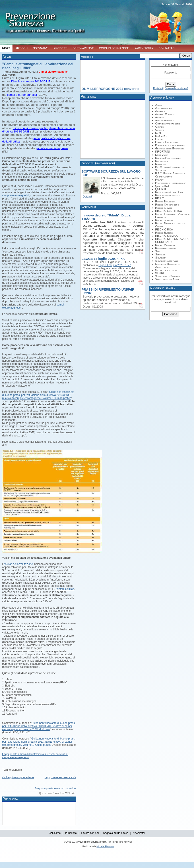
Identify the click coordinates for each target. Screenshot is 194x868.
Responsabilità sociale (167, 195)
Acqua (159, 105)
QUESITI (161, 189)
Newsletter (139, 833)
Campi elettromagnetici (54, 72)
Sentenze (160, 255)
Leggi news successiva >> (60, 777)
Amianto (160, 117)
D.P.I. (158, 133)
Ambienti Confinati (165, 114)
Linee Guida (162, 155)
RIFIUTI (160, 198)
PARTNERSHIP (144, 48)
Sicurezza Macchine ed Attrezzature (168, 265)
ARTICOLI (22, 48)
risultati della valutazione (18, 564)
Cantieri (160, 127)
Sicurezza (161, 258)
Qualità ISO (162, 186)
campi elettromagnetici (22, 95)
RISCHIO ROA (164, 230)
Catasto (160, 130)
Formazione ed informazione (170, 145)
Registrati (158, 88)
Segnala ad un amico (116, 833)
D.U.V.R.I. (161, 136)
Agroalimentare (164, 108)
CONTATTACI (167, 48)
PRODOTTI (61, 48)
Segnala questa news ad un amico (55, 789)
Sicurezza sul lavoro (167, 270)
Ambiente (160, 111)
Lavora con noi (90, 833)
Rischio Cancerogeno (167, 205)
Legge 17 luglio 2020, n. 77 (115, 265)
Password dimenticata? (176, 88)
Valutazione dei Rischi (167, 279)
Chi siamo (55, 833)
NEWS (6, 48)
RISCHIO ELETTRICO (169, 211)
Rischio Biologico (165, 202)
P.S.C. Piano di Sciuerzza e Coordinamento (170, 175)
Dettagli (87, 197)
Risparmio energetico (167, 248)
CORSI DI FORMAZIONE (114, 48)
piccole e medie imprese (52, 148)
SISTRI (160, 273)
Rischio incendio (164, 220)
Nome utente (170, 65)
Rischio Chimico (164, 208)
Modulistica (162, 161)
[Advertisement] (85, 813)
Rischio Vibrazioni (165, 245)
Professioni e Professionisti (171, 183)
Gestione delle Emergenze (170, 149)
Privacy (159, 180)
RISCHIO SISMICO (167, 236)
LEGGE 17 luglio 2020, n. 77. (103, 259)
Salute (159, 251)
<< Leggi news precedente (18, 777)
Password (170, 73)
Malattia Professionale (168, 158)
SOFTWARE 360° (83, 48)
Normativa (161, 164)
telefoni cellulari (65, 589)
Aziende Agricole (165, 120)
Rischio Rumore (164, 233)
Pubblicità (71, 833)
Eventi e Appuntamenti (167, 142)
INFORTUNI (162, 152)
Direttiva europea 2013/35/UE (31, 81)
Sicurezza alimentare (167, 261)
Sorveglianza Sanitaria (168, 276)
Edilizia (159, 139)
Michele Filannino (105, 847)
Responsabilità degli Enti (169, 192)
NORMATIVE (41, 48)
